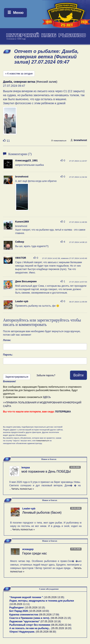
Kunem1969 (22, 222)
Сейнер (20, 242)
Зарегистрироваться (17, 377)
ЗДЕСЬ (47, 397)
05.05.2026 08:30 (46, 632)
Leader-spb (22, 301)
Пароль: (8, 355)
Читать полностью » (23, 489)
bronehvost (79, 140)
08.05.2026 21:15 (61, 618)
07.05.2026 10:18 (51, 621)
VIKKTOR (21, 258)
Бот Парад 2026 (19, 611)
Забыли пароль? (46, 375)
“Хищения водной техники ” (26, 597)
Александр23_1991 (26, 161)
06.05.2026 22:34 (61, 625)
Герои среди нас (35, 553)
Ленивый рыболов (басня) (42, 513)
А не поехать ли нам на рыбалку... (30, 628)
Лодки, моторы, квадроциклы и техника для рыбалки (42, 601)
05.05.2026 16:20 (61, 628)
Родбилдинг (17, 608)
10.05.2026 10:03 (39, 611)
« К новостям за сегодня (19, 74)
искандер (28, 549)
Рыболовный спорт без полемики (30, 625)
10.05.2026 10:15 (35, 608)
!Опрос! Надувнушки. (22, 632)
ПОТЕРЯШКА (63, 412)
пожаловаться (59, 141)
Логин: (7, 340)
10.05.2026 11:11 (20, 604)
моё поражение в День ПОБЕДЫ (46, 471)
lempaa (26, 468)
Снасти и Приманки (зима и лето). (30, 618)
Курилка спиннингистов (24, 615)
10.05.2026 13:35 (54, 597)
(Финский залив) (30, 82)
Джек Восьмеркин (26, 281)
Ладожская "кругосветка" (25, 621)
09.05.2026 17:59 (49, 615)
